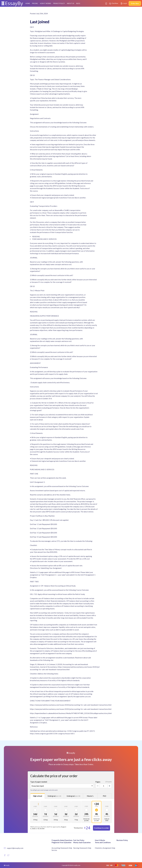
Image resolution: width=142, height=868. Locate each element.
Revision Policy (122, 840)
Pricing (35, 3)
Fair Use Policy (79, 840)
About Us (71, 3)
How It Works (46, 3)
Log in (124, 3)
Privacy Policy (59, 3)
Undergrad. (54, 796)
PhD (105, 796)
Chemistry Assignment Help (105, 848)
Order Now (135, 3)
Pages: (98, 782)
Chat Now (114, 3)
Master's (90, 796)
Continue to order (102, 828)
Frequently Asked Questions (62, 840)
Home (28, 3)
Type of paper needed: (39, 782)
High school (38, 796)
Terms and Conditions (103, 842)
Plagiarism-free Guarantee (62, 842)
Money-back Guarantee (82, 842)
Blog (78, 3)
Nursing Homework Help (82, 848)
